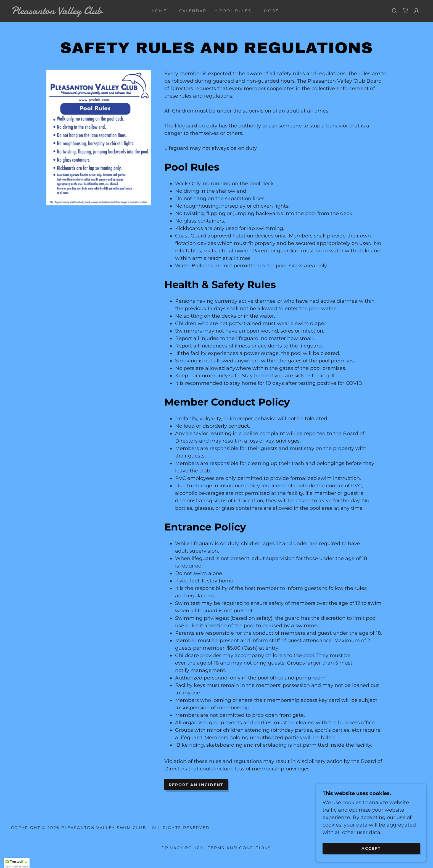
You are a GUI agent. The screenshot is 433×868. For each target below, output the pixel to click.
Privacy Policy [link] (183, 848)
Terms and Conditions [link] (240, 848)
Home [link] (159, 11)
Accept (371, 852)
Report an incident (196, 785)
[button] (273, 11)
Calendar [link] (193, 11)
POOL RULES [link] (235, 11)
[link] (68, 12)
